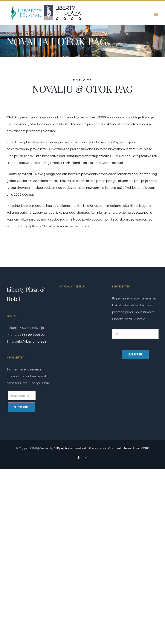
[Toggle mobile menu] (156, 14)
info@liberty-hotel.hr (32, 342)
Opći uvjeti (115, 448)
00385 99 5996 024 (32, 335)
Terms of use (131, 448)
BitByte (59, 448)
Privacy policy (97, 448)
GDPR (145, 448)
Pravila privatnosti (76, 448)
